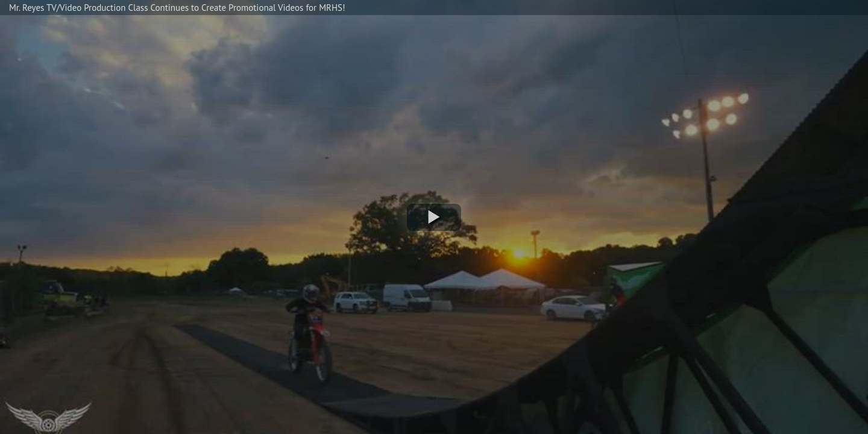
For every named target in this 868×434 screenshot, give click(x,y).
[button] (434, 217)
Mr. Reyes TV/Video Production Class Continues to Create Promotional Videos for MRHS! (177, 8)
